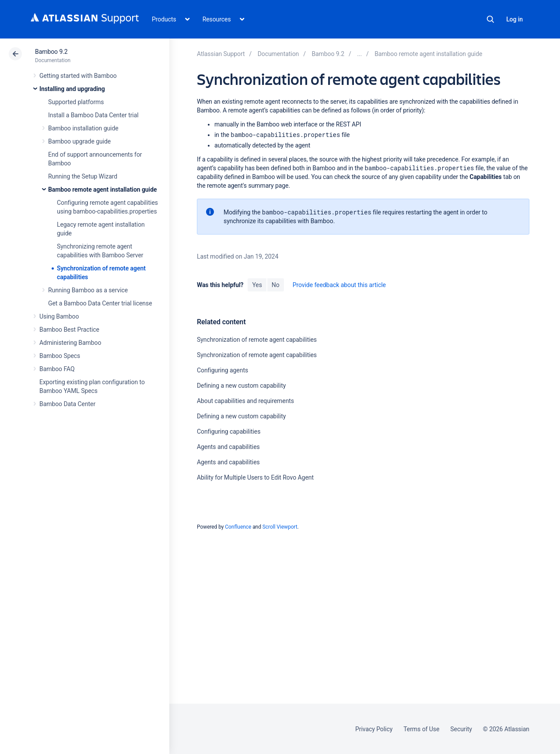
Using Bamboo (59, 316)
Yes (257, 285)
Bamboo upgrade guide (79, 141)
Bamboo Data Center (67, 404)
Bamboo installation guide (83, 128)
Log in (514, 19)
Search (490, 19)
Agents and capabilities (228, 447)
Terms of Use (421, 729)
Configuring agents (222, 370)
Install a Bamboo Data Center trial (93, 115)
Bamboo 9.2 (51, 52)
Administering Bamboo (70, 343)
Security (461, 729)
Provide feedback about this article (339, 285)
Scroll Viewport (280, 527)
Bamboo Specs (60, 356)
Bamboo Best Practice (69, 330)
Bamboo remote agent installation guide (102, 189)
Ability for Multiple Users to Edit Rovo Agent (255, 477)
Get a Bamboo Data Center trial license (100, 303)
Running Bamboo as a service (88, 290)
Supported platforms (76, 102)
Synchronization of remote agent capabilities (257, 340)
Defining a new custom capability (241, 386)
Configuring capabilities (229, 431)
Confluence (238, 527)
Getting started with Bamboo (78, 76)
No (276, 285)
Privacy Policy (374, 729)
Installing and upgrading (72, 89)
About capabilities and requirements (245, 401)
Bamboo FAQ (57, 369)
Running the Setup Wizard (83, 176)
